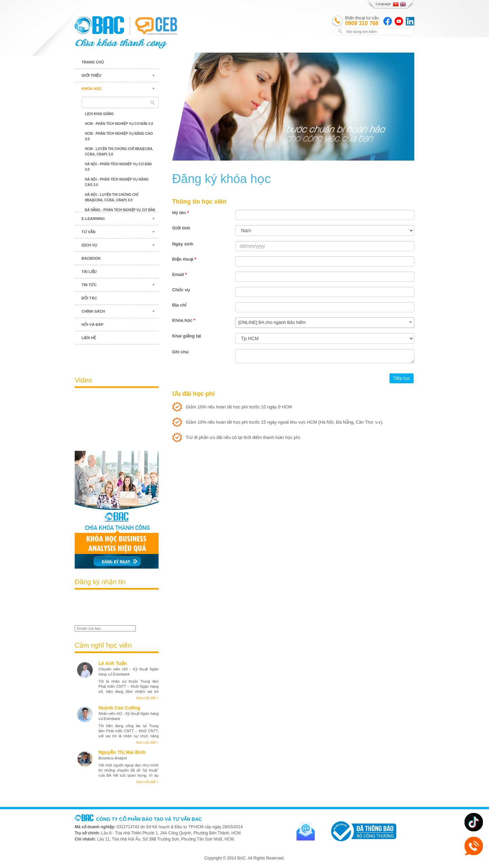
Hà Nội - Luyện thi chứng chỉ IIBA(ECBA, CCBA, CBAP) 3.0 (112, 197)
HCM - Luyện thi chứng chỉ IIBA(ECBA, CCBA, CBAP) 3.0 (119, 152)
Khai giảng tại (187, 336)
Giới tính (181, 228)
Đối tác (89, 298)
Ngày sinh (183, 244)
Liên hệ (89, 338)
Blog (117, 357)
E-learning (93, 219)
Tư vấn (88, 232)
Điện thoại (184, 259)
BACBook (91, 258)
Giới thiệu (91, 75)
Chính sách (93, 311)
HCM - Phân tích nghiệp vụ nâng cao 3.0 (119, 136)
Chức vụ (181, 290)
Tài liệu (89, 272)
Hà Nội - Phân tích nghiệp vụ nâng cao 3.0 (117, 182)
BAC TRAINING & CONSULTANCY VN (99, 25)
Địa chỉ (179, 305)
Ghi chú (180, 352)
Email (179, 274)
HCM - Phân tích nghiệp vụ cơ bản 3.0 (119, 124)
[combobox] (325, 323)
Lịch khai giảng (99, 114)
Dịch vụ (89, 245)
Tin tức (89, 285)
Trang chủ (93, 62)
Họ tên (180, 213)
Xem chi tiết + (147, 698)
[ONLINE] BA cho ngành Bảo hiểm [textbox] (272, 322)
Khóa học (92, 89)
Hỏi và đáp (93, 325)
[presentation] (114, 608)
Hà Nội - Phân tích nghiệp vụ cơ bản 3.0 (118, 167)
